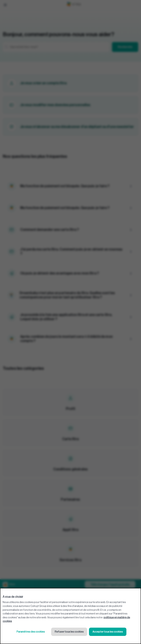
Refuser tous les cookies (69, 632)
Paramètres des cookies (31, 632)
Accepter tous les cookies (108, 632)
